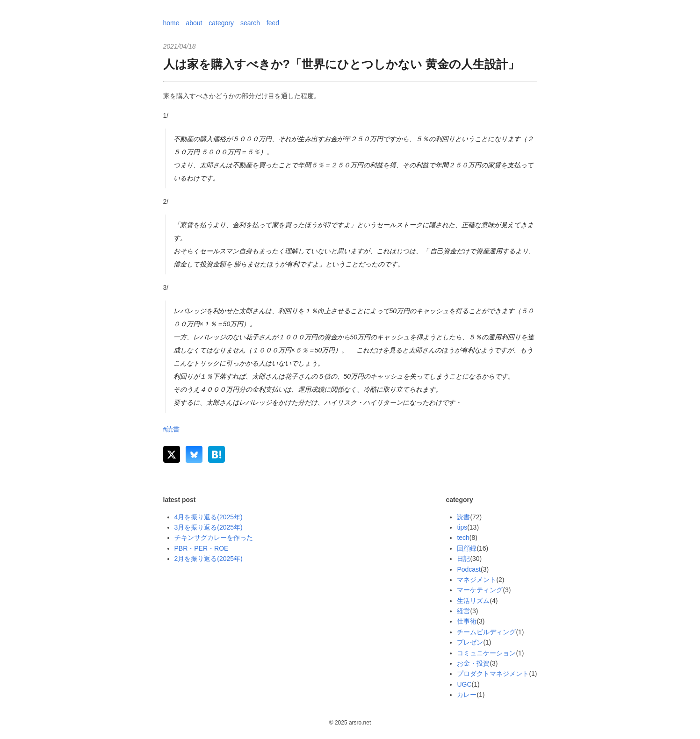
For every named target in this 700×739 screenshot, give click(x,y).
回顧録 (467, 548)
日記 (463, 559)
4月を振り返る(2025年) (209, 517)
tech (463, 538)
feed (273, 23)
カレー (467, 695)
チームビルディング (486, 632)
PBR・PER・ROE (202, 548)
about (194, 23)
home (171, 23)
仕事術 (467, 621)
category (221, 23)
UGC (464, 684)
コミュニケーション (486, 653)
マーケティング (480, 590)
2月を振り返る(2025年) (209, 559)
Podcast (469, 569)
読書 (463, 517)
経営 (463, 611)
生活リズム (473, 601)
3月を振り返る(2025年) (209, 527)
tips (462, 527)
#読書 (172, 429)
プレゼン (470, 642)
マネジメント (476, 580)
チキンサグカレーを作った (214, 538)
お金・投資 (473, 663)
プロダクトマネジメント (493, 674)
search (250, 23)
